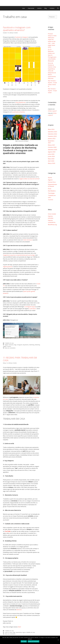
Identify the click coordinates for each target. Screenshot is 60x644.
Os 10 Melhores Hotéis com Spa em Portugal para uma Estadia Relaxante (52, 55)
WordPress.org (52, 225)
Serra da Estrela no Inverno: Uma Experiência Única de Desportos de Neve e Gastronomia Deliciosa (52, 71)
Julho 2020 (51, 154)
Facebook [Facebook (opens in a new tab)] (18, 37)
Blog (46, 8)
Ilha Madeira (52, 191)
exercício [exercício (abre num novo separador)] (19, 610)
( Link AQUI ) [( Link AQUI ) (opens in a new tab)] (33, 309)
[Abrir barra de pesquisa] (58, 8)
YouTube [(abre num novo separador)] (8, 531)
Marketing (32, 345)
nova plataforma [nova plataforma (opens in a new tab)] (20, 102)
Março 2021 (52, 145)
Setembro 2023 (52, 132)
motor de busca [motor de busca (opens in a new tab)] (28, 240)
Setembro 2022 (52, 134)
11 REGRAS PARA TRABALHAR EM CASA (20, 359)
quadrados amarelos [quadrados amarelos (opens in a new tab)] (19, 112)
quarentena (19, 632)
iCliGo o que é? (52, 111)
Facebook (11, 345)
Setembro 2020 (52, 150)
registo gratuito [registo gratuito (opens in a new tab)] (8, 267)
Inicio (24, 8)
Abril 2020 (51, 161)
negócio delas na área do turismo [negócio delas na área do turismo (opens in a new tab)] (29, 179)
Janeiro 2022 (52, 138)
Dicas (50, 189)
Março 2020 (52, 163)
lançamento (26, 345)
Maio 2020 (51, 159)
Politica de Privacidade (33, 641)
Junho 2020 (51, 156)
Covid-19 (7, 632)
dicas (11, 632)
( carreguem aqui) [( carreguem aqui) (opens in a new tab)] (30, 307)
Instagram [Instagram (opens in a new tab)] (25, 37)
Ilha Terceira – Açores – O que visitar (52, 91)
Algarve (50, 180)
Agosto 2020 (52, 152)
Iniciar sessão (52, 214)
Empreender (31, 8)
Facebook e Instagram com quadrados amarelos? (17, 29)
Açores (50, 178)
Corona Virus (52, 182)
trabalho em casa (31, 632)
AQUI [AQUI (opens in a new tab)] (19, 627)
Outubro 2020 (52, 147)
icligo (15, 345)
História (39, 8)
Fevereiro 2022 (52, 136)
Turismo (9, 346)
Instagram (20, 345)
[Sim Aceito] (58, 640)
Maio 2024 (51, 129)
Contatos (52, 8)
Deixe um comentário (10, 348)
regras (24, 632)
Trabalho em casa (9, 343)
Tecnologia (51, 193)
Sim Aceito (24, 641)
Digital (6, 345)
